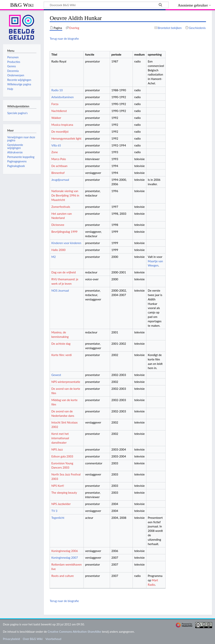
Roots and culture (63, 576)
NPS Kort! (58, 486)
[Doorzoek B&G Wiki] (106, 5)
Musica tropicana (62, 125)
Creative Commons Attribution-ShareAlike (74, 632)
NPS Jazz (57, 449)
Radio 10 (57, 90)
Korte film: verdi (62, 355)
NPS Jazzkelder (61, 504)
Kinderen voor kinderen (66, 243)
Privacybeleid (11, 639)
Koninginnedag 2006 (65, 551)
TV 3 (54, 511)
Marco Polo (59, 159)
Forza (55, 104)
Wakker (56, 118)
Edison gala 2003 (62, 456)
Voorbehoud (53, 639)
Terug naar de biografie (64, 39)
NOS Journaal (60, 290)
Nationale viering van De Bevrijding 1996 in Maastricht (65, 195)
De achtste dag (61, 344)
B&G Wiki (22, 5)
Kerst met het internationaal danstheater (60, 438)
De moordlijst (60, 132)
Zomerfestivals (61, 207)
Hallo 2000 (58, 250)
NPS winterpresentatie (66, 382)
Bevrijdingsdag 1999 (64, 232)
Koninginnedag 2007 (65, 558)
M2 (54, 257)
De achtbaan (59, 166)
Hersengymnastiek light (66, 138)
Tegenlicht (58, 518)
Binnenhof (58, 173)
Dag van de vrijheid (64, 272)
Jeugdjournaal (60, 180)
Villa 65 (56, 145)
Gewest (56, 375)
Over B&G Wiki (33, 639)
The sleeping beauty (64, 493)
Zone (55, 152)
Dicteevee (58, 225)
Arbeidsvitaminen (63, 97)
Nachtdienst (59, 111)
